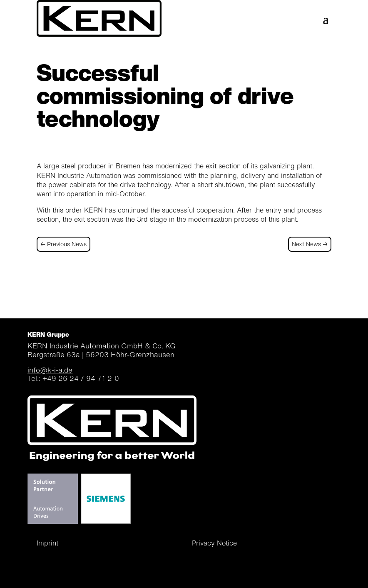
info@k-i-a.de (50, 370)
